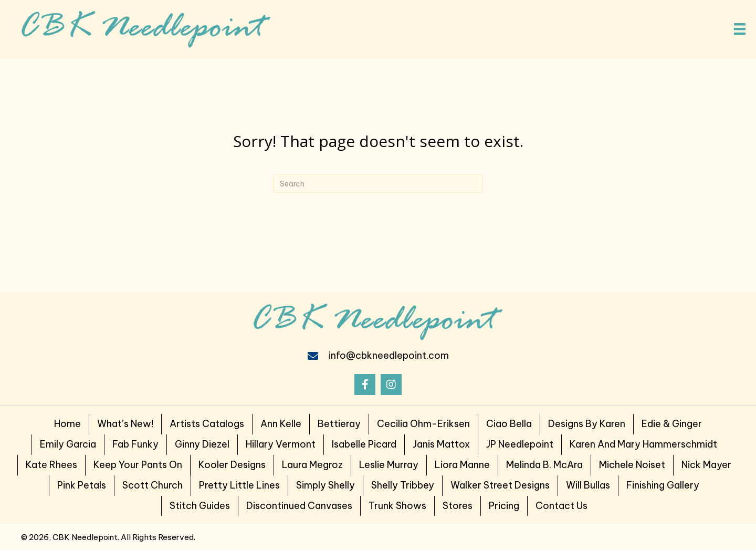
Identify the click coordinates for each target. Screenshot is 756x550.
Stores (458, 506)
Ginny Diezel (202, 444)
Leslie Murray (389, 465)
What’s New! (125, 424)
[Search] (378, 184)
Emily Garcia (68, 444)
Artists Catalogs (207, 424)
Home (67, 424)
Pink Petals (82, 485)
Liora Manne (462, 465)
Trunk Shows (397, 506)
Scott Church (153, 485)
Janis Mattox (441, 444)
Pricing (504, 506)
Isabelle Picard (364, 444)
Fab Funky (135, 444)
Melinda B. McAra (544, 465)
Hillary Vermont (281, 444)
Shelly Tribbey (403, 485)
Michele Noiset (632, 465)
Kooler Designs (232, 465)
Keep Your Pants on (138, 465)
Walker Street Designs (500, 485)
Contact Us (561, 506)
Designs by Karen (587, 424)
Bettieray (339, 424)
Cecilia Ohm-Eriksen (423, 424)
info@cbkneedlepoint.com (389, 355)
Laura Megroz (312, 465)
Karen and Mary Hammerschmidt (643, 444)
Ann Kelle (281, 424)
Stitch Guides (200, 506)
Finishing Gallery (663, 485)
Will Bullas (588, 485)
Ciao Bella (509, 424)
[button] (365, 385)
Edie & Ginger (672, 424)
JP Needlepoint (520, 444)
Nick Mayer (706, 465)
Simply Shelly (325, 485)
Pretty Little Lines (239, 485)
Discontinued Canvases (299, 506)
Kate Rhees (51, 465)
